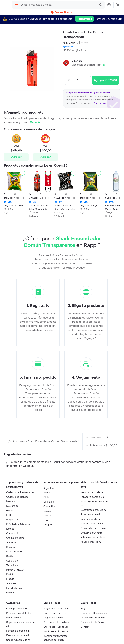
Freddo (10, 616)
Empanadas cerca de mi (94, 565)
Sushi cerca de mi (90, 556)
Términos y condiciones (108, 19)
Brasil (46, 530)
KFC (8, 552)
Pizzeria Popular (15, 607)
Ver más (35, 122)
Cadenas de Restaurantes (20, 529)
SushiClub (12, 579)
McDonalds (12, 543)
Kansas (10, 566)
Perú (46, 557)
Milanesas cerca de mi (93, 574)
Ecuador (48, 548)
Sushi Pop (12, 620)
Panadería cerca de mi (93, 534)
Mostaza (11, 538)
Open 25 (77, 61)
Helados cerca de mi (92, 529)
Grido (9, 547)
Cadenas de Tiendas (17, 534)
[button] (62, 12)
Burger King (13, 557)
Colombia (49, 539)
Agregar (16, 157)
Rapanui (11, 584)
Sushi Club (12, 598)
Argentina (49, 525)
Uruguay (48, 562)
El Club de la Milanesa (18, 561)
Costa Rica (49, 543)
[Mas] (86, 80)
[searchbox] (58, 5)
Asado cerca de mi (91, 579)
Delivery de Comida (91, 570)
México (47, 553)
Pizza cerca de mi (90, 551)
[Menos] (69, 80)
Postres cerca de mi (92, 561)
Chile (46, 534)
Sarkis (10, 593)
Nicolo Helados (15, 589)
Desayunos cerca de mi (93, 547)
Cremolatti (12, 570)
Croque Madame (15, 575)
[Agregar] (23, 173)
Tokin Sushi (12, 602)
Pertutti (10, 611)
